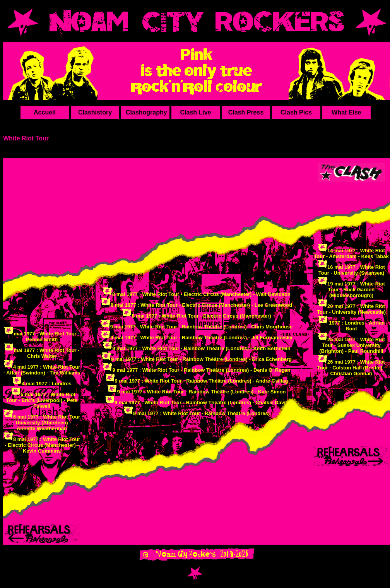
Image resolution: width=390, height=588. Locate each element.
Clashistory (95, 112)
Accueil (45, 112)
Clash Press (246, 112)
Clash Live (195, 112)
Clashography (146, 112)
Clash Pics (296, 112)
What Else (346, 112)
